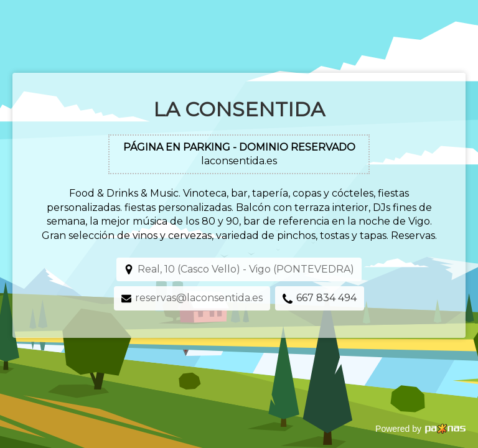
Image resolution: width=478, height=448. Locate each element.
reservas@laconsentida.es (199, 298)
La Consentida (239, 109)
